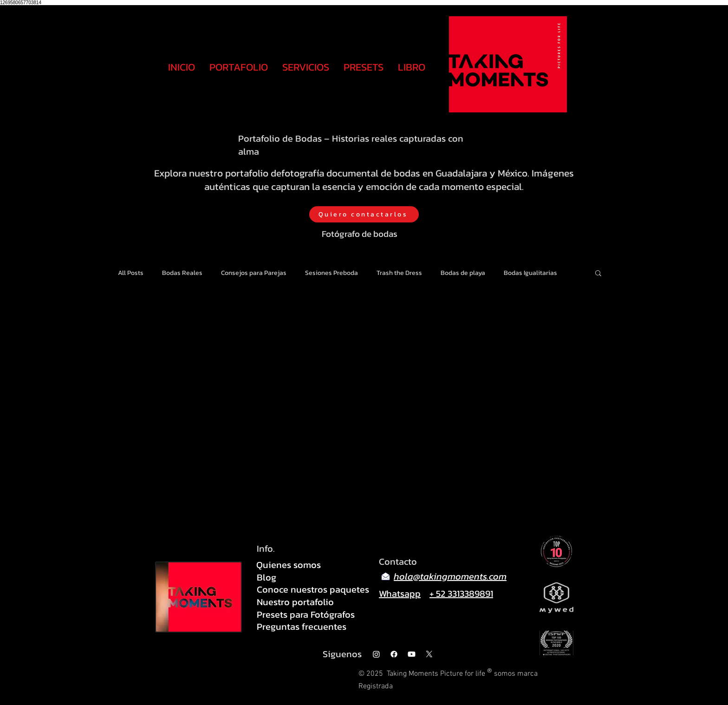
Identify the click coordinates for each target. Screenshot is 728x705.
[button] (598, 274)
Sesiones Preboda (331, 273)
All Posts (131, 273)
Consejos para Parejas (254, 273)
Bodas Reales (182, 273)
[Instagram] (376, 654)
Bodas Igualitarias (530, 273)
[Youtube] (412, 654)
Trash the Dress (399, 273)
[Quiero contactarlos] (364, 214)
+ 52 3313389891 (461, 594)
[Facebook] (394, 654)
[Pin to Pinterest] (567, 482)
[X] (429, 654)
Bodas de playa (463, 273)
